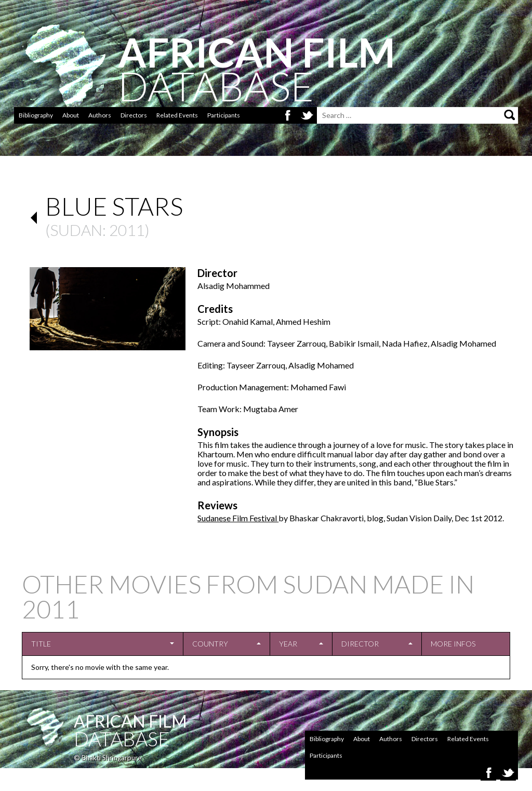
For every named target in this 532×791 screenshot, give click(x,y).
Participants (224, 115)
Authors (100, 115)
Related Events (177, 115)
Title (41, 644)
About (71, 115)
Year (288, 644)
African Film (130, 721)
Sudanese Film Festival (238, 518)
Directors (134, 115)
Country (210, 644)
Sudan (76, 230)
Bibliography (36, 115)
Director (360, 644)
